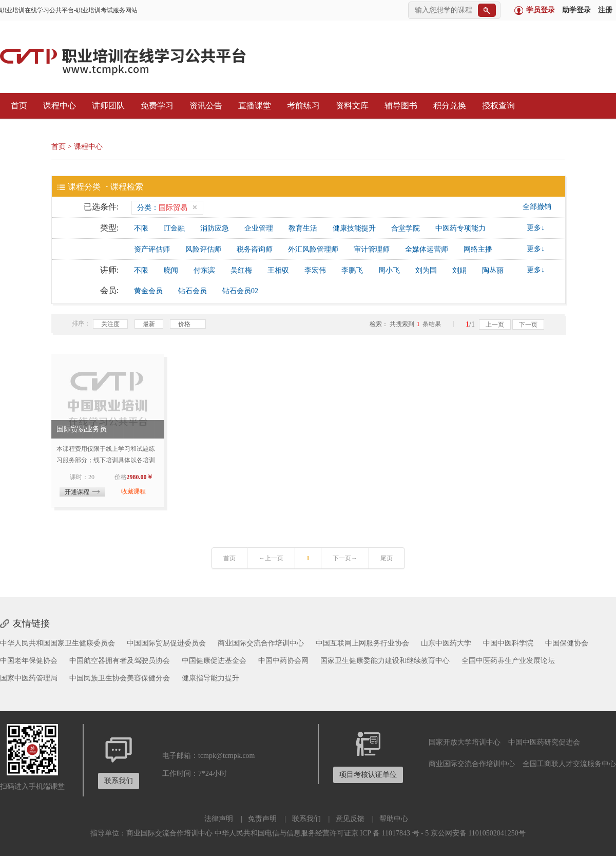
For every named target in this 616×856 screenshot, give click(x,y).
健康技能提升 (354, 228)
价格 (188, 325)
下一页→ (345, 558)
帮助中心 (394, 819)
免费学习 (155, 106)
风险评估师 (203, 249)
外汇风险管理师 (313, 249)
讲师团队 (106, 106)
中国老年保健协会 (29, 661)
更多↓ (536, 228)
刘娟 (459, 270)
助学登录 (576, 10)
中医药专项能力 (460, 228)
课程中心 (57, 106)
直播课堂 (252, 106)
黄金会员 (148, 291)
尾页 (387, 558)
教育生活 (303, 228)
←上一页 (271, 558)
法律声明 (219, 819)
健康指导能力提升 (210, 678)
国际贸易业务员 (82, 429)
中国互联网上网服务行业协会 (362, 643)
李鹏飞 (352, 270)
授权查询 (496, 106)
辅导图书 (398, 106)
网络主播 (478, 249)
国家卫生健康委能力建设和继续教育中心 (385, 661)
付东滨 (204, 270)
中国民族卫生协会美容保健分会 (120, 678)
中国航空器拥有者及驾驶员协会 (120, 661)
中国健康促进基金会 (214, 661)
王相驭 (278, 270)
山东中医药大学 (446, 643)
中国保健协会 (567, 643)
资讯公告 (203, 106)
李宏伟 (315, 270)
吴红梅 (241, 270)
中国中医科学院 (508, 643)
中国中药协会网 (283, 661)
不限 (141, 228)
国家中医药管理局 (29, 678)
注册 (605, 10)
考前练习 (301, 106)
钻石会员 (192, 291)
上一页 (495, 325)
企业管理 (259, 228)
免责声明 (262, 819)
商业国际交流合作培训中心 (261, 643)
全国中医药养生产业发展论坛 (508, 661)
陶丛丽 (493, 270)
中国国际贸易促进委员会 (166, 643)
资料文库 (350, 106)
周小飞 (389, 270)
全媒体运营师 (427, 249)
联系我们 (306, 819)
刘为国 (426, 270)
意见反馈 (350, 819)
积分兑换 (447, 106)
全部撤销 (537, 207)
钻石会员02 (240, 291)
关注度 (110, 324)
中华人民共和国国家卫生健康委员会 (57, 643)
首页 (16, 106)
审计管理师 (372, 249)
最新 (149, 324)
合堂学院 (406, 228)
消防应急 (215, 228)
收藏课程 (133, 491)
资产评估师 (152, 249)
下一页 (528, 325)
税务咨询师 (255, 249)
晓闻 (171, 270)
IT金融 (174, 228)
